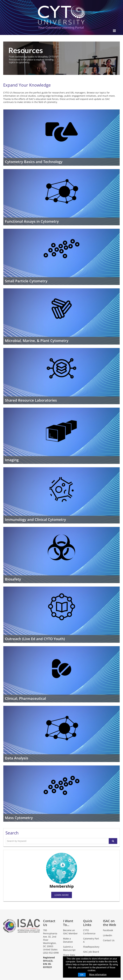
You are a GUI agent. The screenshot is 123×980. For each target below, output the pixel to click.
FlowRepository (91, 947)
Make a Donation (68, 940)
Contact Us (109, 940)
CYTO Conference (89, 932)
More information (98, 975)
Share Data (69, 955)
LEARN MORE (62, 895)
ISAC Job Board (91, 952)
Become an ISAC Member (70, 932)
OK (82, 975)
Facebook (108, 930)
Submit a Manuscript (69, 948)
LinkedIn (108, 935)
